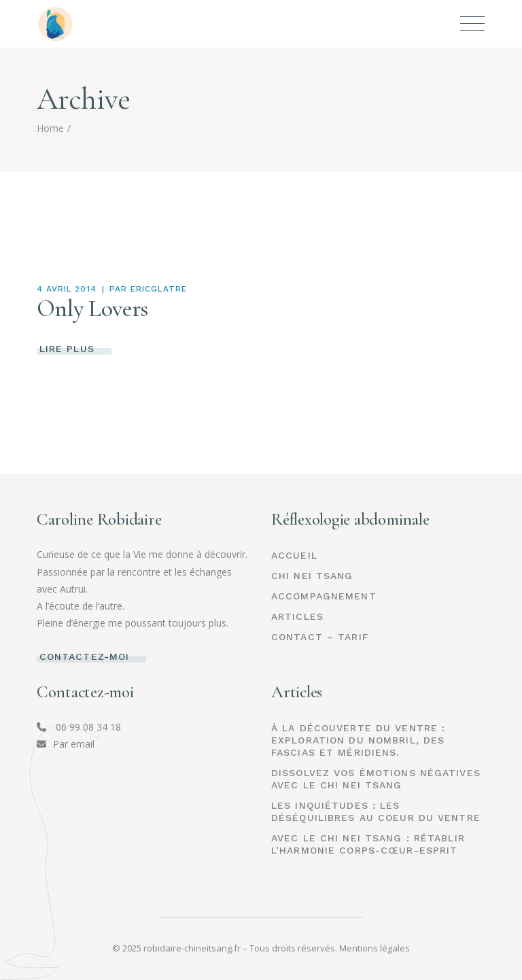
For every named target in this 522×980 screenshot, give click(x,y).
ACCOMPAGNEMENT (324, 596)
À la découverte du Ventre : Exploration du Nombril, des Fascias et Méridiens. (358, 740)
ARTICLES (297, 616)
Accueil (294, 555)
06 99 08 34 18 (79, 727)
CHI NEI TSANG (312, 576)
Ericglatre (159, 289)
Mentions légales (375, 948)
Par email (66, 744)
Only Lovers (92, 309)
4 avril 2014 (67, 289)
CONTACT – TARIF (320, 637)
